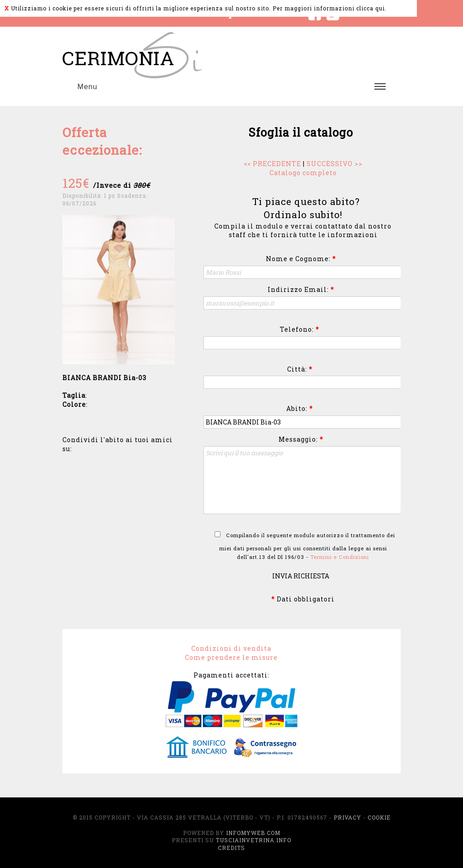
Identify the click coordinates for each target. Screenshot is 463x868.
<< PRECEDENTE (272, 164)
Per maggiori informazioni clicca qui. (330, 8)
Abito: (300, 408)
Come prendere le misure (231, 657)
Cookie (379, 817)
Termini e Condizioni (340, 557)
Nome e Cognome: (301, 259)
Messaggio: (301, 439)
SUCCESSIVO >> (335, 164)
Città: (300, 369)
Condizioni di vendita (231, 648)
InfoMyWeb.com (253, 833)
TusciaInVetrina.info (253, 840)
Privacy (347, 817)
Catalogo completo (303, 173)
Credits (231, 848)
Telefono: (300, 329)
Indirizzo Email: (301, 289)
